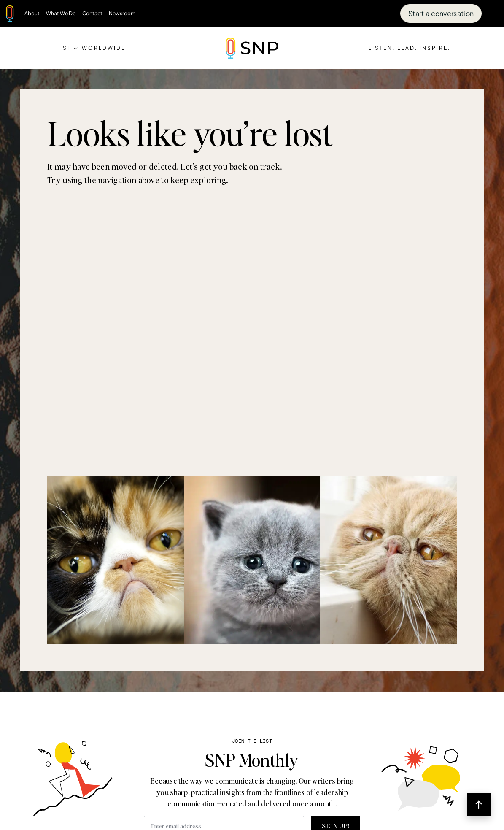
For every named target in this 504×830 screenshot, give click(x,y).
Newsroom (122, 13)
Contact (92, 13)
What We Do (61, 13)
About (32, 13)
